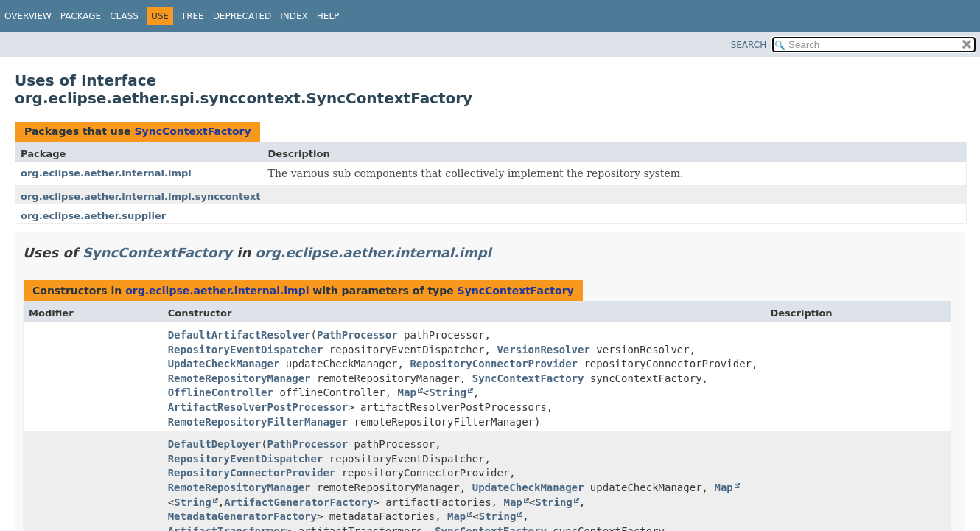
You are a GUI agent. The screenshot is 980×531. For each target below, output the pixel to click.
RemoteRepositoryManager (239, 378)
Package (81, 16)
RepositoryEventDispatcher (246, 350)
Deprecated (242, 16)
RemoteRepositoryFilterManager (258, 422)
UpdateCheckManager (224, 364)
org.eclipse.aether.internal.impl (106, 173)
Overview (28, 16)
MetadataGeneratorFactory (242, 516)
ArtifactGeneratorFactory (298, 502)
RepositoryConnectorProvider (494, 364)
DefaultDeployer (214, 444)
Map (407, 392)
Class (124, 16)
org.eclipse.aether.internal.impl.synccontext (141, 197)
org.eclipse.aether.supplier (93, 216)
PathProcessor (357, 335)
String (448, 392)
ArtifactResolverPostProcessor (258, 407)
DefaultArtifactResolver (239, 335)
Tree (193, 16)
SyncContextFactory (192, 131)
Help (328, 16)
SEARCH (749, 45)
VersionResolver (543, 350)
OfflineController (221, 392)
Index (294, 16)
